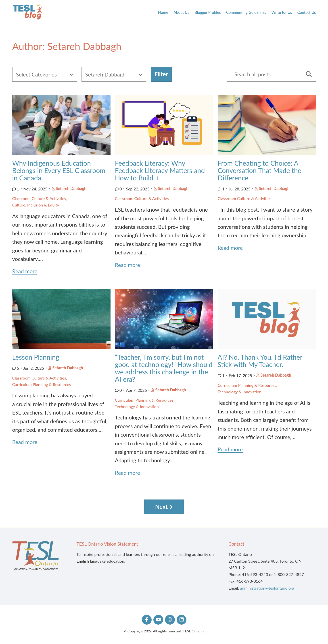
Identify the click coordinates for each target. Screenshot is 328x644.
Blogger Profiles (208, 12)
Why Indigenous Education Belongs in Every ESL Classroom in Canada (59, 170)
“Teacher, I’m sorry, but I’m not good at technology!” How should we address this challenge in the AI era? (164, 368)
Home (163, 12)
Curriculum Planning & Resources (42, 384)
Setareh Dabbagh (71, 188)
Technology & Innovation (137, 407)
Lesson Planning (37, 357)
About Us (181, 12)
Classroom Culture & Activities (39, 198)
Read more (25, 271)
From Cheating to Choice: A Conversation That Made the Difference (260, 170)
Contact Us (307, 12)
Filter (161, 74)
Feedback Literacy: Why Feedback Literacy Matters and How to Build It (160, 170)
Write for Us (282, 12)
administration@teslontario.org (267, 588)
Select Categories (37, 74)
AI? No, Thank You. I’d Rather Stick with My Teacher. (260, 361)
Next (162, 507)
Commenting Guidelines (246, 12)
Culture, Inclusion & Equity (36, 205)
